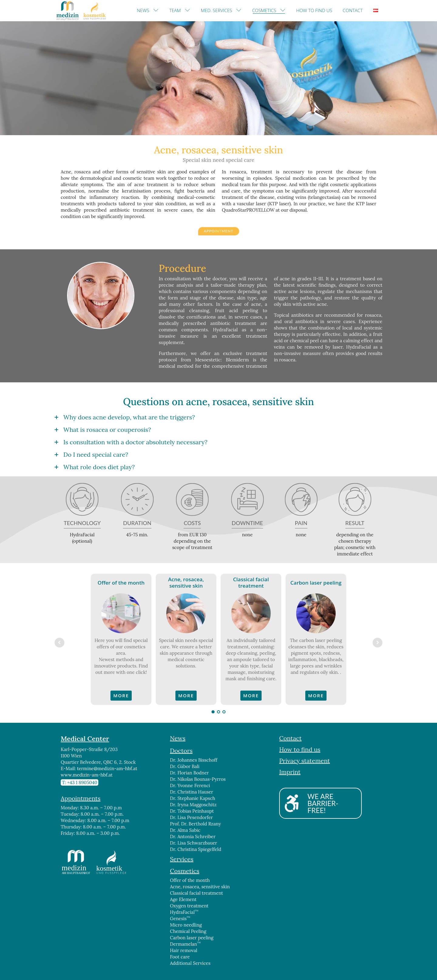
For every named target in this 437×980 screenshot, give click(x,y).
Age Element (183, 899)
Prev (59, 643)
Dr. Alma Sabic (185, 830)
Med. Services (217, 10)
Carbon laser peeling (192, 938)
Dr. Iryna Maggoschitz (193, 805)
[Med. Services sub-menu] (240, 10)
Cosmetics (264, 10)
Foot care (180, 957)
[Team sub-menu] (189, 10)
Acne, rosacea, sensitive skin (200, 887)
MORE (121, 695)
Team (175, 10)
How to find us (314, 10)
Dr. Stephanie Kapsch (193, 798)
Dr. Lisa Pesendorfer (191, 817)
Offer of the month (190, 880)
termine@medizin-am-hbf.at (107, 768)
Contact (353, 10)
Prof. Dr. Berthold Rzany (195, 824)
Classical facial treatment (196, 893)
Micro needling (186, 925)
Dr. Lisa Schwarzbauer (194, 843)
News (143, 10)
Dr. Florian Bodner (189, 773)
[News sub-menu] (157, 10)
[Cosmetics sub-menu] (284, 10)
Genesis (180, 918)
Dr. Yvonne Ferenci (190, 785)
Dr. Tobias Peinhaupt (192, 811)
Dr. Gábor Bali (185, 766)
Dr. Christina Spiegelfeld (196, 849)
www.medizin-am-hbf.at (87, 775)
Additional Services (190, 963)
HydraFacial (184, 912)
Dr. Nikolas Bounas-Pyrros (198, 779)
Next (378, 643)
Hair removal (184, 950)
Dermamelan (185, 944)
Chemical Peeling (188, 931)
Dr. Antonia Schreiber (193, 837)
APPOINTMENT (218, 231)
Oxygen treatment (189, 906)
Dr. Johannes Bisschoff (194, 760)
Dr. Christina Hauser (191, 792)
